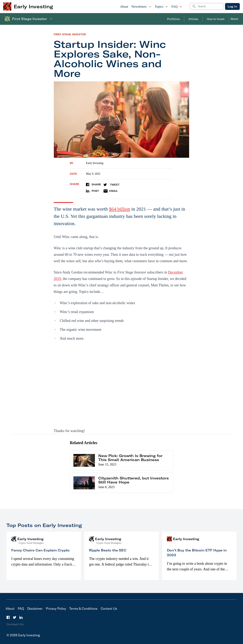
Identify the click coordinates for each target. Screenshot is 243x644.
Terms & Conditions (83, 609)
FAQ (177, 7)
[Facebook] (8, 617)
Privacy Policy (56, 609)
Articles (193, 19)
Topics (161, 7)
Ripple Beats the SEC (108, 550)
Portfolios (173, 19)
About (124, 7)
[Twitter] (15, 617)
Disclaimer (35, 609)
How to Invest (216, 19)
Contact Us (109, 609)
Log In (232, 6)
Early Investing (95, 163)
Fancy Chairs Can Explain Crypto (40, 550)
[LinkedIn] (21, 617)
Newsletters (141, 7)
